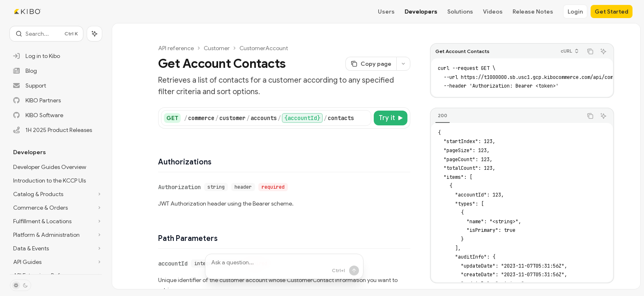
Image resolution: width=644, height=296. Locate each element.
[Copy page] (371, 64)
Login (575, 12)
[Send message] (354, 271)
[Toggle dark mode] (21, 285)
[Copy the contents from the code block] (590, 51)
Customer (217, 48)
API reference (176, 48)
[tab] (443, 116)
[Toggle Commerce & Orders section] (56, 208)
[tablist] (506, 116)
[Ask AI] (603, 51)
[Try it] (391, 118)
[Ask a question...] (284, 266)
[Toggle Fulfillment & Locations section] (56, 221)
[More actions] (403, 64)
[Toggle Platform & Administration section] (56, 235)
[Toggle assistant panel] (94, 34)
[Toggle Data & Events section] (56, 248)
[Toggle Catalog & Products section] (56, 194)
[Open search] (46, 34)
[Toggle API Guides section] (56, 262)
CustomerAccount (264, 48)
